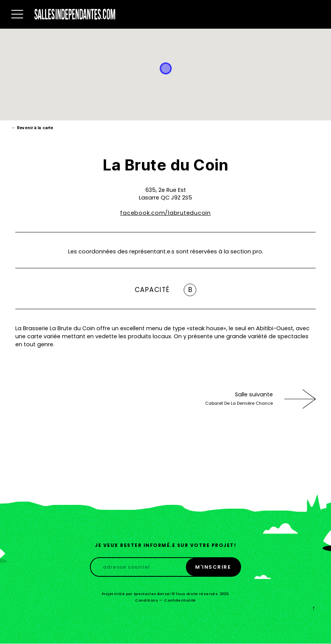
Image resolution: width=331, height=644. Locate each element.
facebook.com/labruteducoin (165, 213)
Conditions (147, 600)
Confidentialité (180, 600)
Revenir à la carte (32, 128)
